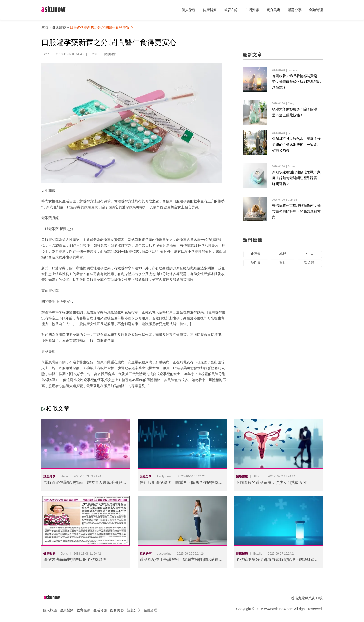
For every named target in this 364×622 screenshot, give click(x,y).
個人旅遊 (189, 10)
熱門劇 (256, 265)
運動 (283, 265)
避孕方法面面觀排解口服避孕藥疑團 (75, 559)
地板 (283, 256)
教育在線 (231, 10)
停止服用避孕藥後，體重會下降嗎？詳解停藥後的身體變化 (181, 483)
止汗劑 (256, 256)
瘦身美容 (273, 10)
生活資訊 (252, 10)
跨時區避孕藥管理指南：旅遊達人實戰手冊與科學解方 (85, 483)
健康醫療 (210, 10)
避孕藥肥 (48, 351)
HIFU (309, 256)
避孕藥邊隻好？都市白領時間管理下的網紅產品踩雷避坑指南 (277, 560)
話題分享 (295, 10)
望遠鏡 (309, 265)
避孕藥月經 (50, 218)
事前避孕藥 (50, 291)
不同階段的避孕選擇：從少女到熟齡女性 (271, 482)
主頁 (45, 27)
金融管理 (316, 10)
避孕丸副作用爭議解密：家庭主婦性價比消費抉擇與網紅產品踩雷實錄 (181, 560)
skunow (54, 10)
